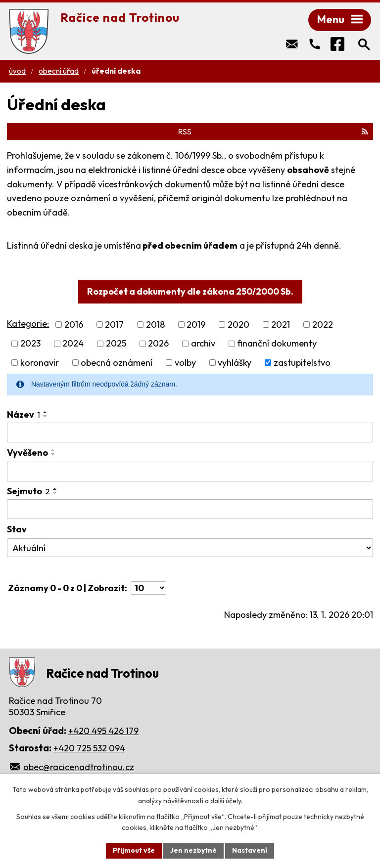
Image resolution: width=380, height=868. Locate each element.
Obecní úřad (59, 71)
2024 (73, 344)
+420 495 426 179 (103, 731)
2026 (158, 344)
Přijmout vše (134, 850)
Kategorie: (28, 324)
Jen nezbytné (193, 850)
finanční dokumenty (277, 344)
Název (24, 414)
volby (185, 363)
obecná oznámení (117, 363)
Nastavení (250, 850)
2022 (323, 325)
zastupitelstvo (302, 363)
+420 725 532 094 (89, 748)
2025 (116, 344)
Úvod (17, 71)
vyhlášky (235, 363)
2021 (281, 325)
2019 (196, 325)
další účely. (226, 801)
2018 (155, 325)
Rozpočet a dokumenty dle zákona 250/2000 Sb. (190, 291)
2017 (114, 325)
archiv (203, 344)
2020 (238, 325)
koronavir (40, 363)
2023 (30, 344)
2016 (74, 325)
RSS (273, 131)
